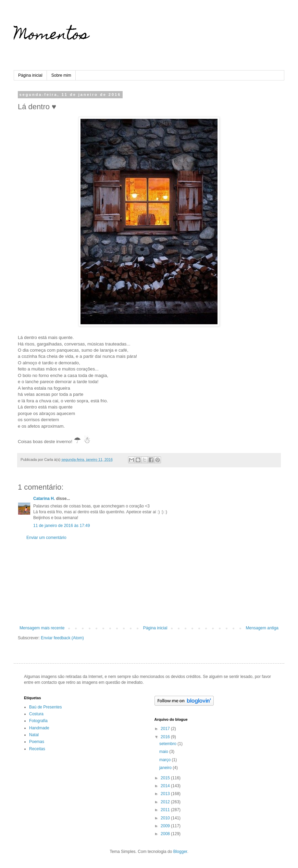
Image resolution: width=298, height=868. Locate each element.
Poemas (37, 742)
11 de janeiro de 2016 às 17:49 (61, 526)
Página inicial (30, 75)
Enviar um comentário (46, 538)
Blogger (180, 852)
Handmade (39, 728)
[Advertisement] (149, 583)
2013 (166, 794)
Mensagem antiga (262, 628)
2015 (166, 778)
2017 (166, 729)
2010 (166, 818)
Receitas (37, 749)
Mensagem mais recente (42, 628)
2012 (166, 802)
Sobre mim (61, 75)
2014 (166, 786)
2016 (166, 737)
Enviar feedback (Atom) (62, 638)
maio (164, 752)
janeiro (166, 768)
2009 (166, 826)
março (166, 760)
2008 (166, 834)
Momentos (51, 36)
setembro (168, 744)
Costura (36, 714)
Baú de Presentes (45, 707)
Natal (34, 735)
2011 (166, 810)
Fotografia (38, 721)
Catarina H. (44, 499)
